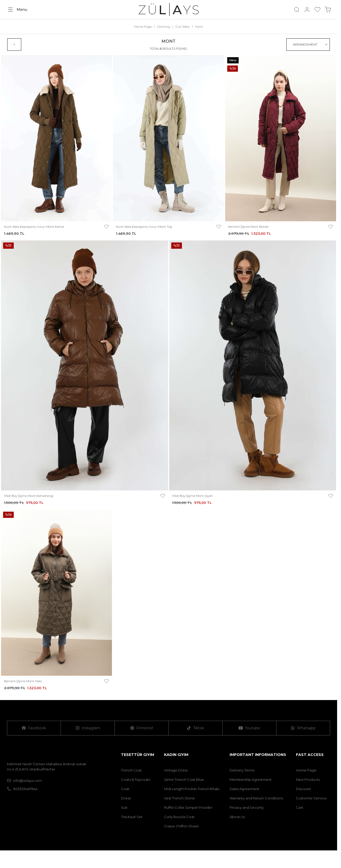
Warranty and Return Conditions (256, 798)
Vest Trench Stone (179, 798)
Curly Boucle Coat (179, 817)
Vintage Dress (176, 770)
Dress (126, 798)
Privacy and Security (247, 807)
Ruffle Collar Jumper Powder (188, 807)
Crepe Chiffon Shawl (181, 826)
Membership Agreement (251, 779)
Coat (125, 789)
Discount (303, 789)
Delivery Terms (242, 770)
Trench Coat (131, 770)
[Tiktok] (196, 728)
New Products (308, 779)
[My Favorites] (317, 10)
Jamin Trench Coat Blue (184, 779)
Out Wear (183, 27)
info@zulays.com (24, 781)
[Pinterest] (142, 728)
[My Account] (307, 10)
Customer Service (311, 798)
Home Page (143, 27)
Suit (124, 807)
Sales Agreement (244, 789)
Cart (300, 807)
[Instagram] (88, 728)
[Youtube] (250, 728)
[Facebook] (34, 728)
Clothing (163, 27)
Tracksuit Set (132, 817)
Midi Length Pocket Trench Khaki (192, 789)
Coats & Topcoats (136, 779)
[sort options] (308, 45)
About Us (237, 817)
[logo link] (169, 10)
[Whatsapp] (303, 728)
